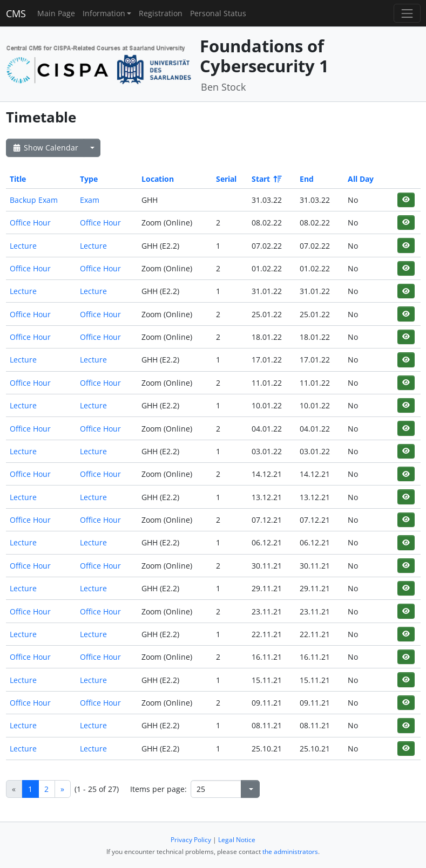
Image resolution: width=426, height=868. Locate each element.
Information (104, 13)
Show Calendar (45, 148)
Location (158, 179)
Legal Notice (237, 840)
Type (89, 179)
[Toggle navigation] (407, 13)
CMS (16, 13)
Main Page (56, 13)
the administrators (290, 852)
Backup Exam (34, 200)
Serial (226, 179)
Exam (90, 200)
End (307, 179)
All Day (361, 179)
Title (18, 179)
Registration (161, 13)
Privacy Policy (191, 840)
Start (266, 179)
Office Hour (30, 223)
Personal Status (218, 13)
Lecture (23, 246)
